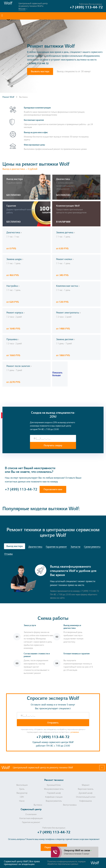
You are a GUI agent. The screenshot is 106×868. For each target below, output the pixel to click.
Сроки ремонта (92, 547)
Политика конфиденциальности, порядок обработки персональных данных (66, 863)
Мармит (86, 785)
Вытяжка (38, 805)
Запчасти (75, 547)
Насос (22, 801)
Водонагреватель (54, 801)
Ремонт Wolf (8, 97)
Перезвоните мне (53, 489)
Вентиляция (22, 785)
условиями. (75, 732)
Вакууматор (22, 793)
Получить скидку (53, 445)
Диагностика (35, 547)
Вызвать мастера (40, 71)
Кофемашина (86, 801)
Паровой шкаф (54, 793)
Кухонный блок (54, 785)
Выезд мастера (15, 546)
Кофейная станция (54, 797)
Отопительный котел (86, 797)
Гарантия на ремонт (56, 547)
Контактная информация (31, 818)
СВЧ (22, 797)
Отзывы (8, 554)
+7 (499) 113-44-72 (38, 64)
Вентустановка (70, 805)
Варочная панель (86, 789)
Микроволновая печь (54, 789)
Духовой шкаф (86, 793)
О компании (31, 814)
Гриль (22, 789)
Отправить (53, 723)
